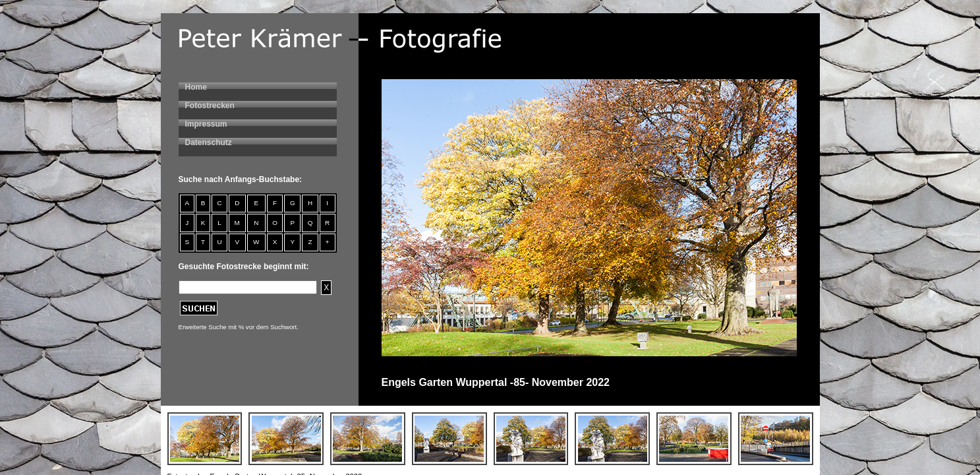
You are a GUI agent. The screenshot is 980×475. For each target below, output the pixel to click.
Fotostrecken (210, 106)
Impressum (206, 124)
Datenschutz (209, 142)
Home (196, 87)
